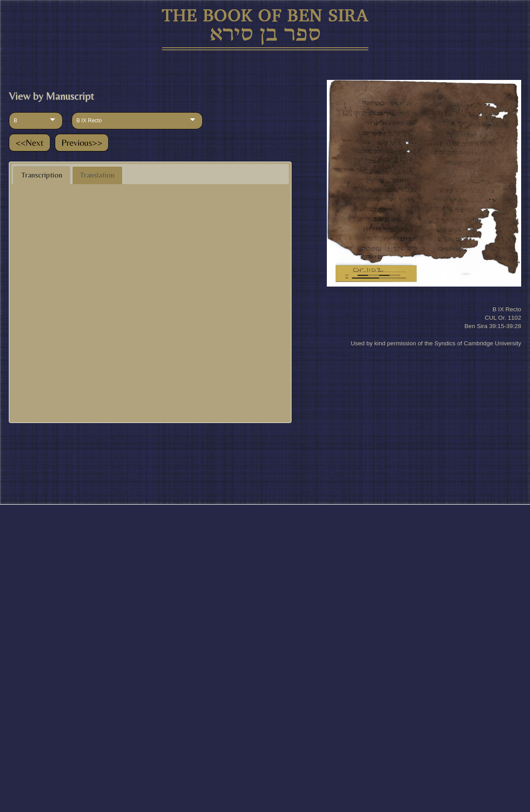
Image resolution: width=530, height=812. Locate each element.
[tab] (42, 175)
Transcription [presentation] (42, 175)
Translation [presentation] (97, 175)
